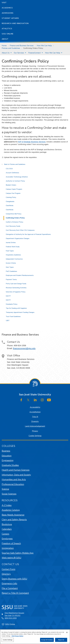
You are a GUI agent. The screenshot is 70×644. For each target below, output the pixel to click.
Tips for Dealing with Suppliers (16, 308)
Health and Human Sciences (16, 470)
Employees (7, 539)
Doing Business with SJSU (14, 579)
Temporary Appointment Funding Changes (20, 312)
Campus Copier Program (14, 189)
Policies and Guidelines (11, 48)
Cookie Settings (35, 436)
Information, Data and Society (16, 475)
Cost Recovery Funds (13, 226)
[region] (35, 637)
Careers (5, 534)
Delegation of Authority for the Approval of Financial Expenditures (28, 234)
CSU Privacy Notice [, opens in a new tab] (17, 636)
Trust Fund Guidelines (13, 317)
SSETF (8, 296)
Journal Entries (11, 243)
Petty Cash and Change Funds (16, 284)
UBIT (8, 321)
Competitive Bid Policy (14, 214)
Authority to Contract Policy (15, 181)
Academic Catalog (11, 510)
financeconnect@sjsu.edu (24, 348)
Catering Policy (11, 197)
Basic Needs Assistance (13, 515)
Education (7, 456)
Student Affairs (10, 18)
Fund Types (10, 251)
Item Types (10, 267)
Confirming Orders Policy (33, 48)
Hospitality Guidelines (13, 255)
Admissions (8, 13)
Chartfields (10, 206)
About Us (6, 53)
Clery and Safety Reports (14, 520)
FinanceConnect (35, 53)
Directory (6, 574)
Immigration (8, 548)
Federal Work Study (13, 247)
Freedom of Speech (11, 543)
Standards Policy (12, 304)
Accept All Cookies (47, 640)
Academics (7, 8)
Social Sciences (9, 494)
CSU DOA (9, 169)
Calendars (7, 529)
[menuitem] (6, 53)
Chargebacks (10, 202)
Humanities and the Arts (14, 479)
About (5, 39)
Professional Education (13, 484)
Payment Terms (11, 280)
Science (5, 489)
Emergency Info (9, 583)
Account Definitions (12, 173)
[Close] (67, 632)
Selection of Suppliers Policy (16, 292)
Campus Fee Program (13, 193)
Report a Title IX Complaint (15, 593)
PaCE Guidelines (11, 271)
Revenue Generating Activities (16, 288)
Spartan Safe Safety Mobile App (18, 553)
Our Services (19, 53)
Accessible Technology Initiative (17, 177)
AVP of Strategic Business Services (32, 142)
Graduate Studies (10, 465)
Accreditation (35, 412)
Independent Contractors (14, 259)
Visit (4, 3)
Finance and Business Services (22, 46)
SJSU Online (8, 34)
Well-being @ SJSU (11, 558)
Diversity (35, 421)
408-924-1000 (11, 618)
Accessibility (35, 407)
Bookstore (7, 524)
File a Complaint (10, 588)
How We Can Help (44, 46)
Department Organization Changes (18, 238)
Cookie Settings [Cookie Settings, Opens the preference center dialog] (8, 640)
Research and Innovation (15, 23)
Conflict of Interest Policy (14, 222)
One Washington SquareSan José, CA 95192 (14, 614)
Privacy (35, 431)
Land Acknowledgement (35, 426)
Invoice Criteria (11, 263)
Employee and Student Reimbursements (20, 275)
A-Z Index (7, 505)
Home (4, 46)
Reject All (61, 640)
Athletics (7, 29)
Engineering (8, 460)
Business (6, 451)
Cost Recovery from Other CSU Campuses (20, 230)
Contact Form (9, 569)
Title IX (35, 417)
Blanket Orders (11, 185)
